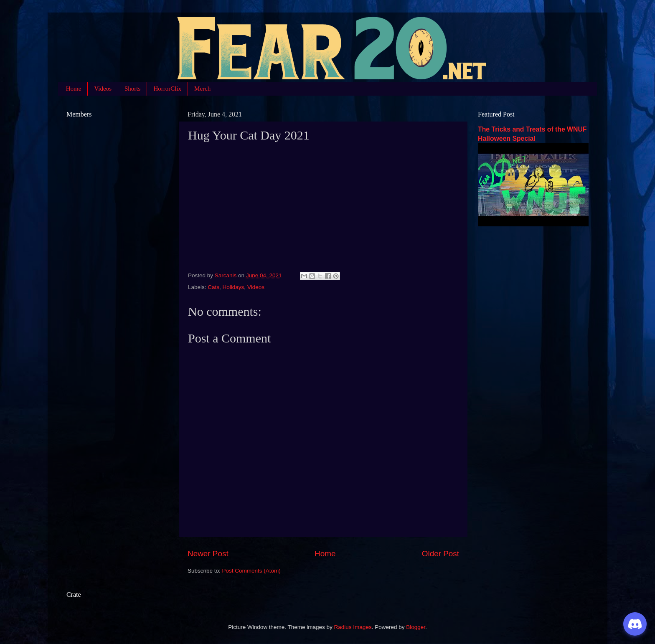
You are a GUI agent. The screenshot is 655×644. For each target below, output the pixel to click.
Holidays (234, 287)
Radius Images (353, 627)
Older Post (440, 554)
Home (74, 89)
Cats (213, 287)
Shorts (132, 89)
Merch (202, 89)
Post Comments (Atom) (251, 571)
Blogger (416, 627)
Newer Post (208, 554)
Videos (103, 89)
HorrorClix (167, 89)
